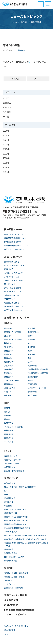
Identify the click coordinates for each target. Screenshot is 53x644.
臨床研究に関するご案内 (14, 557)
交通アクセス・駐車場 (15, 595)
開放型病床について (13, 242)
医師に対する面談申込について (17, 249)
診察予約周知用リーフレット (16, 246)
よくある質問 (11, 600)
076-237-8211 (20, 211)
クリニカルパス (11, 532)
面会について (10, 284)
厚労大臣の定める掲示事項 (15, 509)
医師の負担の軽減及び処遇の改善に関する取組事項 (25, 535)
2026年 (6, 131)
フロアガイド (10, 299)
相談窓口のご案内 (12, 303)
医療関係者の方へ (13, 229)
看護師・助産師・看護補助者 (16, 573)
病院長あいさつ (11, 483)
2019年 (6, 163)
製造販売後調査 (11, 561)
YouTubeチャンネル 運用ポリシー (18, 626)
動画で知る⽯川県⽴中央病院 (16, 520)
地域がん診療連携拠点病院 (15, 524)
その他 (6, 116)
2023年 (6, 144)
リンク (7, 634)
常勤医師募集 (22, 62)
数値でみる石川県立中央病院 (16, 517)
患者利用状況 (10, 498)
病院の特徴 (9, 502)
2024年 (6, 140)
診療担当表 (9, 269)
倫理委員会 (9, 549)
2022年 (6, 149)
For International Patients (19, 610)
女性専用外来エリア (13, 295)
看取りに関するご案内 (13, 280)
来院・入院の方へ (13, 257)
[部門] (7, 403)
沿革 (6, 491)
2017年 (6, 172)
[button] (48, 4)
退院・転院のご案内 (13, 288)
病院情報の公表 (11, 513)
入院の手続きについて (13, 273)
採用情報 (7, 112)
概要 (6, 494)
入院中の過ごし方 (12, 277)
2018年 (6, 167)
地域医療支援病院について (15, 238)
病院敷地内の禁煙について (15, 306)
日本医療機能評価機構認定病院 (17, 528)
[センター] (9, 451)
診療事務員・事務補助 (13, 588)
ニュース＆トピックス (15, 614)
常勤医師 (8, 580)
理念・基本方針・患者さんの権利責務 (20, 487)
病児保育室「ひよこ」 (13, 310)
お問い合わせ (11, 605)
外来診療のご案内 (12, 262)
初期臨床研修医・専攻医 (14, 577)
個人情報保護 (10, 630)
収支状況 (8, 506)
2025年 (6, 135)
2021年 (6, 154)
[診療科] (8, 323)
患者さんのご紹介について (15, 234)
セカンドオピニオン (13, 291)
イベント (7, 107)
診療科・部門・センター (17, 317)
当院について (11, 478)
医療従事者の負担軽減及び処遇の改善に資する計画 (25, 539)
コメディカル (10, 584)
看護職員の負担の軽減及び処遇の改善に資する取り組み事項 (26, 544)
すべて (6, 98)
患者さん (7, 103)
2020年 (6, 158)
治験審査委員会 (11, 553)
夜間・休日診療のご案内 (14, 265)
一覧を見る (15, 79)
